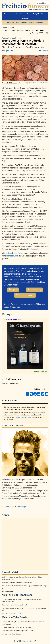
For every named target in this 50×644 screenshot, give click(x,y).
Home (4, 28)
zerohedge (20, 507)
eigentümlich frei (41, 372)
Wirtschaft (24, 23)
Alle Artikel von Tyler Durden (11, 634)
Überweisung (34, 290)
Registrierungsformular (24, 417)
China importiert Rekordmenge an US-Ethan (18, 631)
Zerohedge (8, 507)
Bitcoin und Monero (25, 295)
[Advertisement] (25, 544)
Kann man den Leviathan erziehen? (14, 605)
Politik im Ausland (22, 595)
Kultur (31, 23)
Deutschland (10, 23)
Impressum (25, 18)
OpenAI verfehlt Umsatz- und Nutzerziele (16, 627)
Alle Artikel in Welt (8, 591)
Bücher (44, 14)
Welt (18, 23)
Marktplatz (36, 14)
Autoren (28, 14)
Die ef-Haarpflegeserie (12, 319)
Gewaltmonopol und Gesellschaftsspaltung (17, 582)
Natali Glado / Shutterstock (40, 83)
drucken (44, 51)
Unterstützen (20, 14)
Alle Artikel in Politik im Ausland (12, 614)
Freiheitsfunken (9, 14)
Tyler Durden (11, 51)
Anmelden (42, 3)
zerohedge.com (12, 256)
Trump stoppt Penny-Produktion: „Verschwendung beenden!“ (25, 41)
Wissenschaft (39, 23)
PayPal (13, 290)
